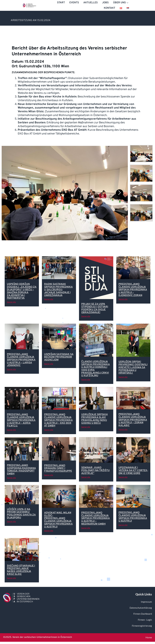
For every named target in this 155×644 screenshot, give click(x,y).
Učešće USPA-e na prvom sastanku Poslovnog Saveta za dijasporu (21, 514)
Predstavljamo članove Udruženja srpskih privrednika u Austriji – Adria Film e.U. (21, 420)
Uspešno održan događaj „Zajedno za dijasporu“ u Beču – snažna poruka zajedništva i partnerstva (22, 291)
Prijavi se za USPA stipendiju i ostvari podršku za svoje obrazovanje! (95, 308)
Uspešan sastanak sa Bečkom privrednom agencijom (59, 357)
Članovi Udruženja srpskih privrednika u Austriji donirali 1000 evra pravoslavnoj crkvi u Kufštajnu (96, 369)
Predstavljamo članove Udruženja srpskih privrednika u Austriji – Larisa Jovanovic (21, 360)
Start (61, 3)
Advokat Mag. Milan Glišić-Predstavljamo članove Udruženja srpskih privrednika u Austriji (58, 520)
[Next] (120, 193)
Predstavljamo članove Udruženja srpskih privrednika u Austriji (133, 517)
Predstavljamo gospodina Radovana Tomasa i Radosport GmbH (21, 470)
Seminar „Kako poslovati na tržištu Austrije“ (95, 470)
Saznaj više (11, 302)
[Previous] (10, 193)
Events (74, 3)
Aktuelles (90, 3)
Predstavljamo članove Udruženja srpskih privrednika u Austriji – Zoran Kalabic (133, 420)
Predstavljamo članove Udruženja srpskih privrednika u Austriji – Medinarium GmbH (96, 518)
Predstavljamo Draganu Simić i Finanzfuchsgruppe (58, 468)
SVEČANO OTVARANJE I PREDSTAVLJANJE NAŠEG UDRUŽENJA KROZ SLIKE (21, 570)
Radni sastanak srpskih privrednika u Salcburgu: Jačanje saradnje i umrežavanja (58, 290)
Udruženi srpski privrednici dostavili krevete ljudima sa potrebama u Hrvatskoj (133, 367)
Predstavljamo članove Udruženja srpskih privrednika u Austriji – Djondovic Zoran (133, 290)
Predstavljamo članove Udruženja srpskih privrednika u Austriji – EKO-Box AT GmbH (58, 420)
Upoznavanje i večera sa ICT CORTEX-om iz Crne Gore (133, 470)
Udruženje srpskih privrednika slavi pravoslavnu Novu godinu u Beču (94, 419)
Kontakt (109, 8)
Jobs (105, 3)
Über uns (121, 3)
